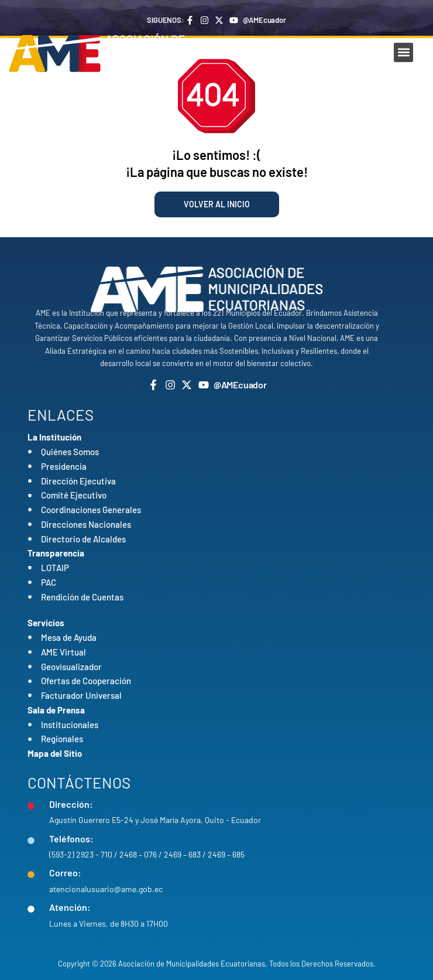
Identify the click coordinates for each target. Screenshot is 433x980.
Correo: (65, 873)
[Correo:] (31, 875)
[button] (403, 52)
